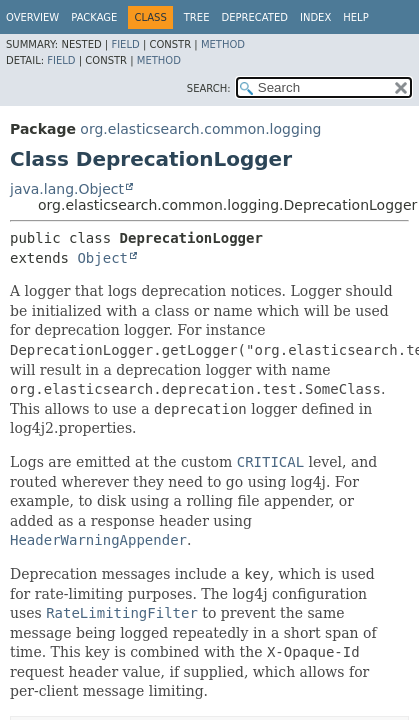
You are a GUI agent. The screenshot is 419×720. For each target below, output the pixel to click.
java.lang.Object (67, 189)
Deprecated (254, 17)
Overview (32, 17)
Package (94, 17)
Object (102, 258)
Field (125, 44)
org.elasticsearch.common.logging (200, 129)
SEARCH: (209, 88)
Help (355, 17)
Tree (197, 17)
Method (223, 44)
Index (315, 17)
